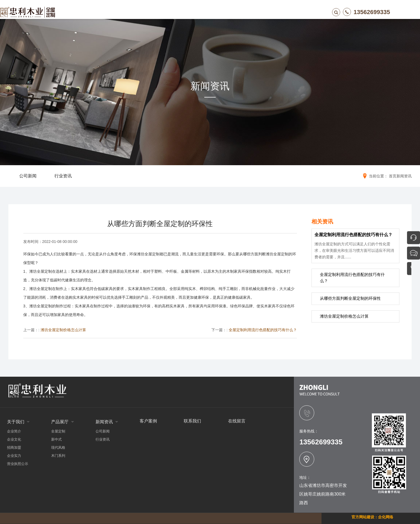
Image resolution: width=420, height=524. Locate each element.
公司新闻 (103, 431)
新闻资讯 (198, 12)
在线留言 (257, 12)
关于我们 (140, 12)
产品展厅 (169, 12)
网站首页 (110, 12)
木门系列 (58, 456)
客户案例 (227, 12)
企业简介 (14, 431)
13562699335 (356, 12)
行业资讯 (103, 439)
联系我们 (286, 12)
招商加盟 (14, 447)
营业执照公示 (18, 464)
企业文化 (14, 439)
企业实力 (14, 456)
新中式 (56, 439)
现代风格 (58, 447)
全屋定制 (58, 431)
